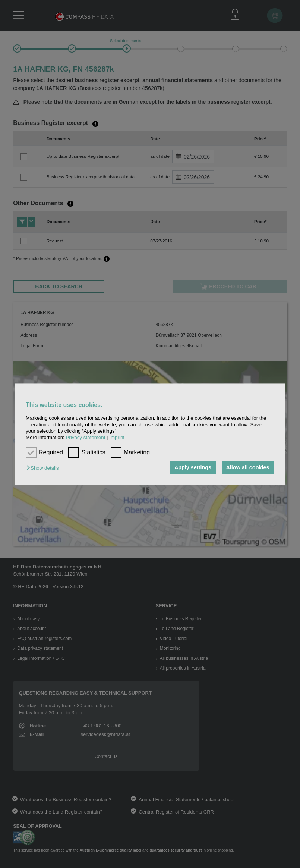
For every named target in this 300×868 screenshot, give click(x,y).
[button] (44, 468)
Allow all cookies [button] (247, 468)
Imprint (117, 438)
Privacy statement (85, 438)
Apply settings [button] (193, 468)
